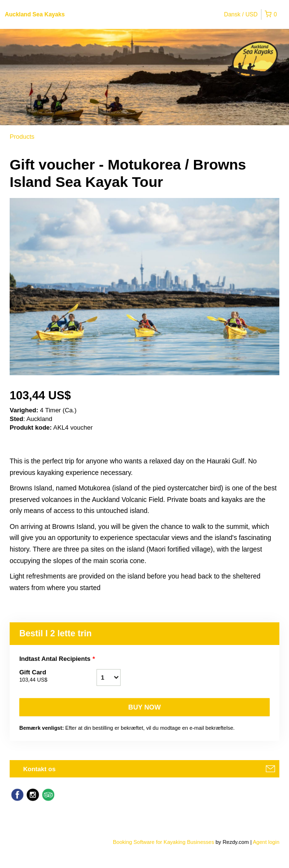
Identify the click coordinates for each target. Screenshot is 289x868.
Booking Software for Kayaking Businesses (164, 842)
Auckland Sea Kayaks (35, 14)
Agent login (266, 842)
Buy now (144, 707)
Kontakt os (39, 769)
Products (22, 137)
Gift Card (58, 676)
